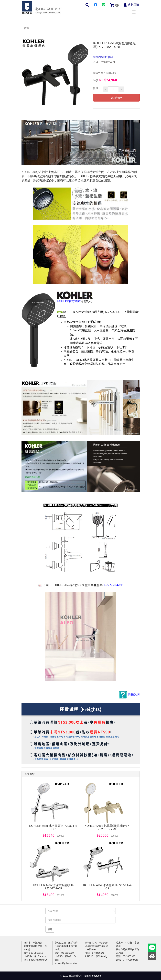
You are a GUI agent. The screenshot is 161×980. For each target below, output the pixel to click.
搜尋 (50, 929)
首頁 (27, 28)
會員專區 (134, 4)
